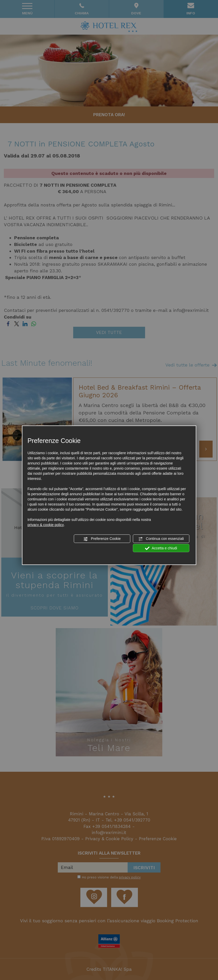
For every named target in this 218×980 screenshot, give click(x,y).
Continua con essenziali (161, 539)
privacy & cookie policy (46, 525)
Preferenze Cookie (102, 539)
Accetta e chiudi (161, 548)
